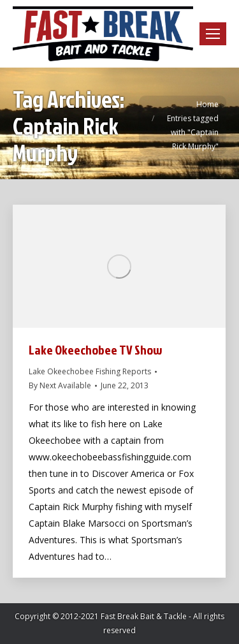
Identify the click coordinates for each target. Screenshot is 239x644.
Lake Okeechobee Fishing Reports (90, 371)
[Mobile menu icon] (213, 34)
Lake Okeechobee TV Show (96, 349)
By (60, 385)
